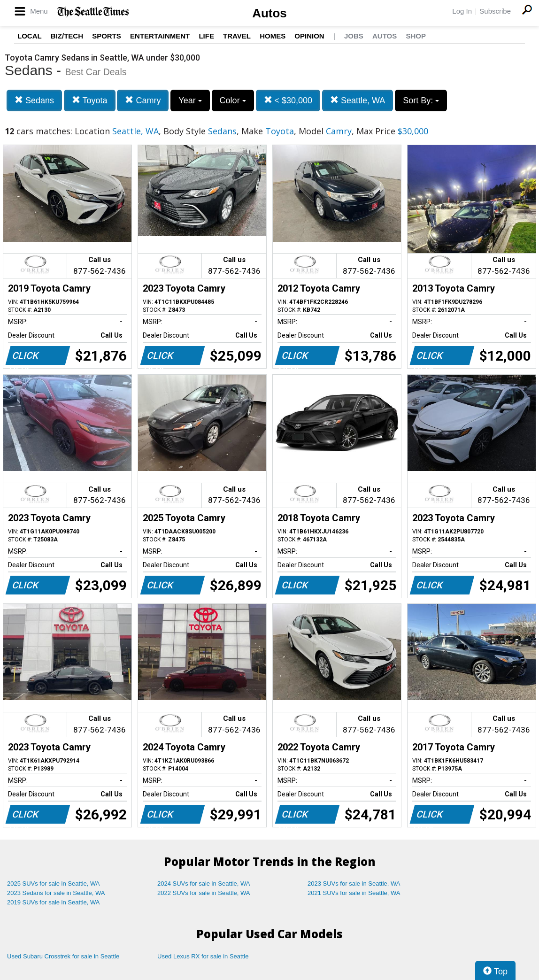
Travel (237, 36)
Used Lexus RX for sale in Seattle (203, 956)
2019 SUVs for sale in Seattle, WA (54, 902)
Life (206, 36)
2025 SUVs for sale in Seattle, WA (54, 884)
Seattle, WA (358, 100)
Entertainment (160, 36)
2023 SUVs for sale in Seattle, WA (354, 884)
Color (233, 100)
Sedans (34, 100)
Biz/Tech (67, 36)
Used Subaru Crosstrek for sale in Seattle (63, 956)
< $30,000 (288, 100)
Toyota (90, 100)
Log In (462, 11)
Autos (269, 13)
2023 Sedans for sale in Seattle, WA (56, 893)
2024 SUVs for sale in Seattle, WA (204, 884)
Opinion (309, 36)
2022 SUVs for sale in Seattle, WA (204, 893)
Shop (416, 36)
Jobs (354, 36)
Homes (273, 36)
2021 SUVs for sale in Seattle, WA (354, 893)
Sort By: (421, 100)
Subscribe (495, 11)
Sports (107, 36)
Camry (143, 100)
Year (190, 100)
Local (30, 36)
